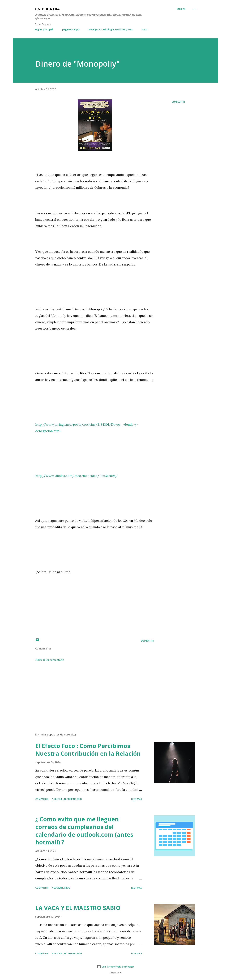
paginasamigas (71, 29)
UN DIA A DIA (47, 9)
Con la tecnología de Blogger (116, 967)
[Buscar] (181, 9)
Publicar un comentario (50, 660)
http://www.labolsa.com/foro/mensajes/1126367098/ (76, 476)
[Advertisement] (90, 693)
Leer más (137, 799)
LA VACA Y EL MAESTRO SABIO (78, 908)
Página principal (44, 29)
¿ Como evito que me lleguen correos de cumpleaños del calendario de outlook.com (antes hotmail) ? (84, 831)
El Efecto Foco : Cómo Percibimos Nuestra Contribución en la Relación (88, 750)
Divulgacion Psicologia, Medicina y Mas (111, 29)
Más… (145, 29)
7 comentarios (61, 888)
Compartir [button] (178, 102)
